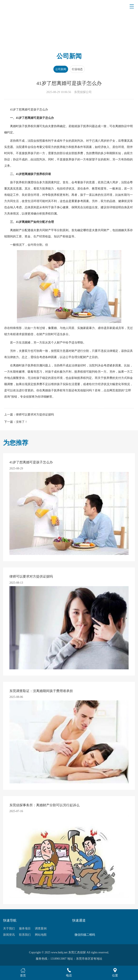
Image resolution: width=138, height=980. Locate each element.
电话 (69, 972)
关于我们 (9, 929)
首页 (23, 972)
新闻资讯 (9, 935)
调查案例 (41, 929)
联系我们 (25, 935)
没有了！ (22, 422)
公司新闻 (61, 69)
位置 (115, 972)
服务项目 (25, 929)
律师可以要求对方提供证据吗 (35, 415)
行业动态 (77, 69)
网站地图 (41, 935)
